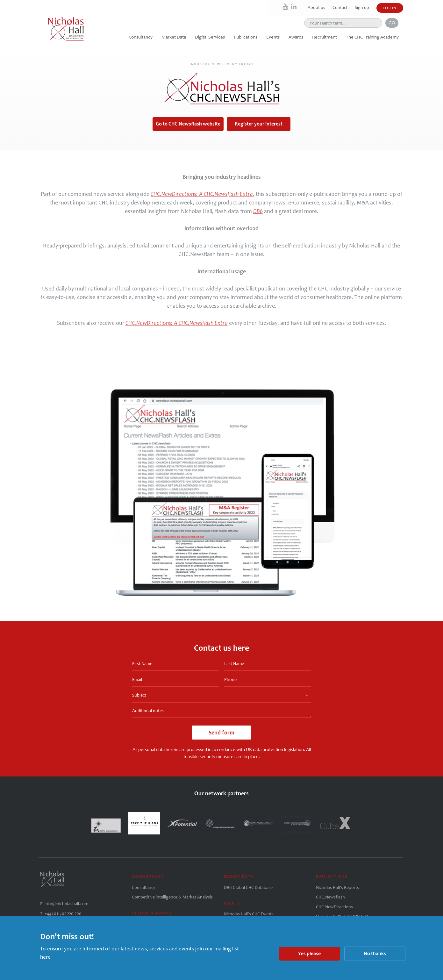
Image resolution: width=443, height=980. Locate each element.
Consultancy (144, 887)
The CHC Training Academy (372, 37)
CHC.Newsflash (330, 897)
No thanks (375, 953)
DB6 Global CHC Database (248, 887)
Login (390, 8)
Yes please (309, 953)
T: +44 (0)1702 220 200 (61, 914)
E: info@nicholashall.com (64, 904)
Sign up (362, 7)
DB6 (258, 211)
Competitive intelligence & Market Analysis (172, 897)
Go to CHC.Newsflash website (188, 124)
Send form (221, 733)
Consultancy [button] (141, 37)
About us (317, 7)
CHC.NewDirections (334, 907)
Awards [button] (296, 37)
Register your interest (259, 124)
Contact (340, 7)
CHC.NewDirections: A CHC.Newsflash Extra (202, 194)
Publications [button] (246, 37)
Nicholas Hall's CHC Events (249, 914)
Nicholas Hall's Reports (337, 887)
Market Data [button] (174, 37)
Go (392, 23)
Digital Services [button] (210, 37)
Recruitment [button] (325, 37)
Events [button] (273, 37)
